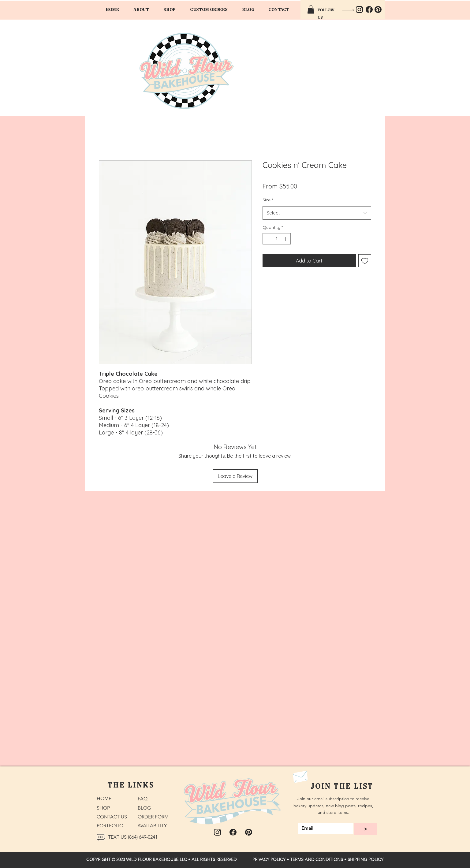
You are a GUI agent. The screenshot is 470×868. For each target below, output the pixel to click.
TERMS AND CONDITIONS (317, 859)
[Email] (324, 828)
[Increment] (286, 239)
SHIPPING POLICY (366, 859)
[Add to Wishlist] (365, 261)
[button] (209, 9)
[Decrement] (267, 239)
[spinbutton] (277, 239)
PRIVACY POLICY (269, 859)
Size (268, 200)
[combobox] (317, 213)
